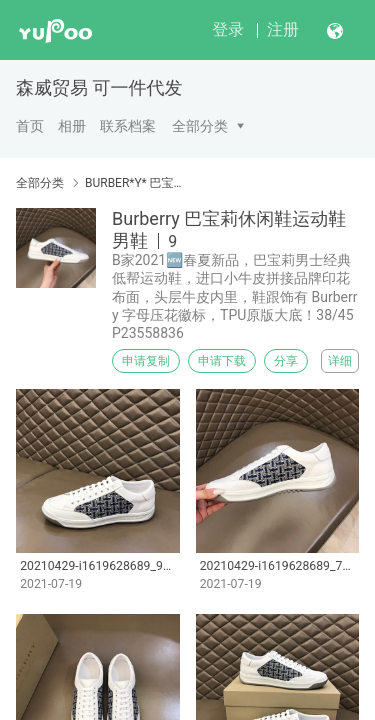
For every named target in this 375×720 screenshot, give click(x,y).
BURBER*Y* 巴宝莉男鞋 (137, 183)
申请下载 (222, 361)
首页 (30, 126)
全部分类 (200, 126)
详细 (340, 361)
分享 (286, 361)
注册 (283, 29)
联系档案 (128, 126)
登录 (228, 29)
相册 (72, 126)
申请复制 (146, 361)
